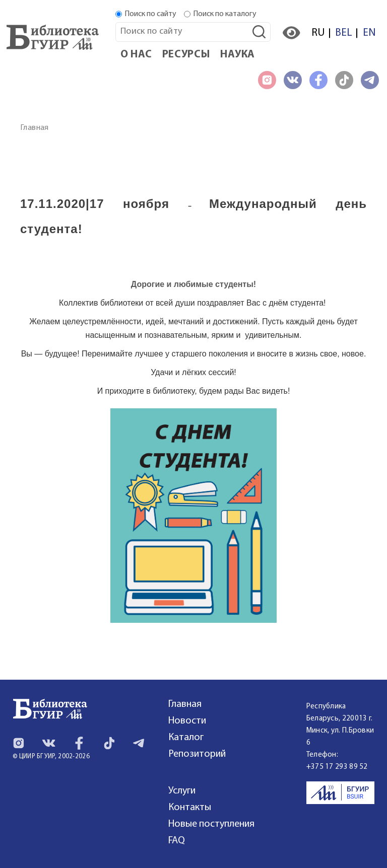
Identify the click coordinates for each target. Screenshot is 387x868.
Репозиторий (197, 754)
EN (369, 33)
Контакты (190, 808)
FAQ (177, 841)
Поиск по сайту (150, 14)
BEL (344, 33)
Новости (187, 721)
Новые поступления (211, 824)
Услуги (182, 791)
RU (318, 33)
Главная (35, 128)
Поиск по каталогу (225, 14)
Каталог (186, 738)
